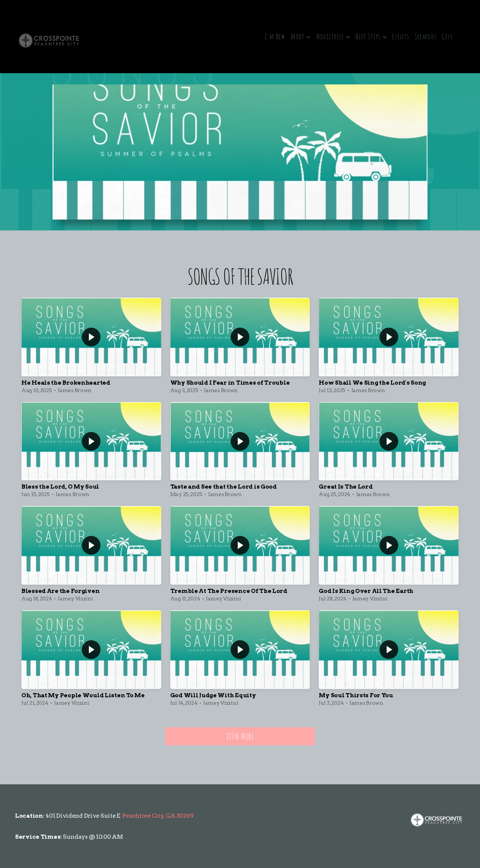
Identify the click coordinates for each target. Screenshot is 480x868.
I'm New (275, 37)
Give (447, 37)
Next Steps (371, 37)
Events (401, 37)
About (301, 37)
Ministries (334, 37)
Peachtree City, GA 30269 (158, 816)
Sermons (426, 37)
